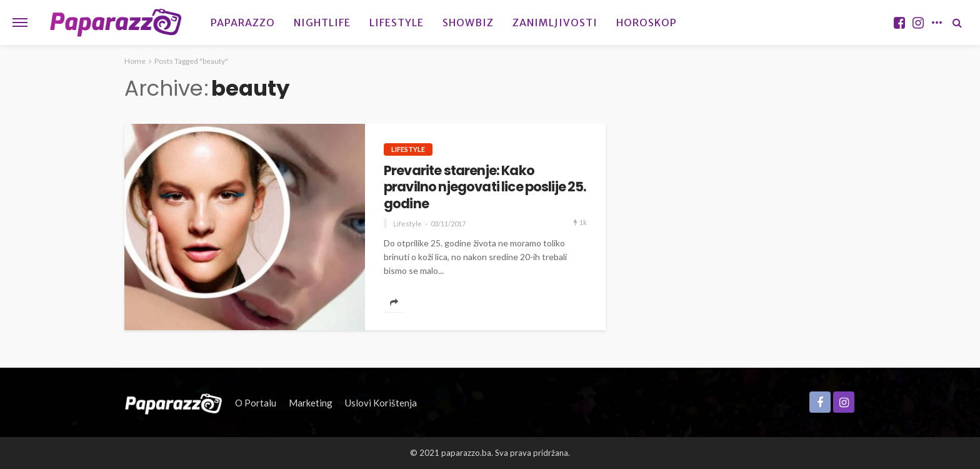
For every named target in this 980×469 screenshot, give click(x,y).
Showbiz (468, 23)
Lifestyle (397, 23)
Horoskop (647, 23)
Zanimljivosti (555, 23)
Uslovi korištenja (381, 403)
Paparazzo (243, 23)
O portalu (256, 403)
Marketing (311, 403)
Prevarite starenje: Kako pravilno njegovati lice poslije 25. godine (485, 187)
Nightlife (322, 23)
